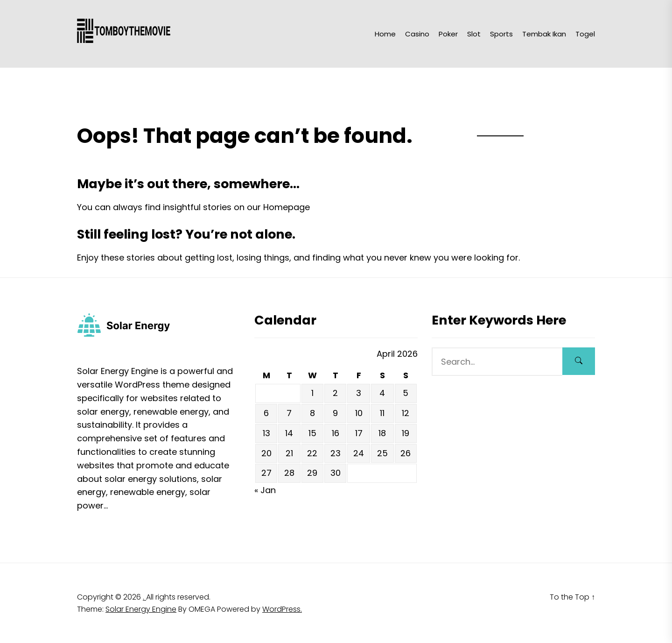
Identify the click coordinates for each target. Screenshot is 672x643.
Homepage (287, 207)
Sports (501, 34)
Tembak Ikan (544, 34)
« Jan (265, 490)
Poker (448, 34)
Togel (585, 34)
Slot (474, 34)
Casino (417, 34)
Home (385, 34)
